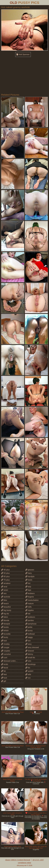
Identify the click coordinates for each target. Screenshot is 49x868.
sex (28, 641)
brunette (6, 634)
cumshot (6, 654)
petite (29, 627)
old (28, 614)
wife (28, 674)
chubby (5, 644)
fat (3, 671)
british (5, 631)
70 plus (5, 580)
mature (29, 604)
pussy (29, 631)
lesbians (30, 593)
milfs (28, 607)
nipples (30, 610)
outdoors (30, 617)
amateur (6, 583)
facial (5, 668)
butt (4, 641)
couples (6, 651)
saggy (29, 637)
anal (4, 587)
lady (28, 587)
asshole (6, 597)
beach (5, 604)
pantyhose (31, 624)
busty (5, 637)
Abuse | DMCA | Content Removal (18, 860)
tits (28, 668)
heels (29, 580)
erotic (5, 664)
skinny (29, 654)
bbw (4, 600)
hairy (29, 573)
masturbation (32, 600)
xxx (28, 678)
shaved (30, 651)
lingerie (30, 597)
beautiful (6, 607)
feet (4, 674)
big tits (5, 614)
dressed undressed (10, 661)
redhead (30, 634)
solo (28, 661)
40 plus (5, 570)
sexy (28, 644)
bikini (5, 617)
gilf (4, 681)
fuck (4, 678)
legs (28, 590)
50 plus (5, 573)
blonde (5, 620)
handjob (30, 577)
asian (5, 590)
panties (30, 620)
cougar (5, 647)
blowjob (6, 624)
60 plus (5, 577)
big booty (6, 610)
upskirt (29, 671)
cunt (4, 658)
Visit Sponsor (23, 54)
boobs (5, 627)
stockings (30, 664)
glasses (30, 570)
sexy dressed (32, 647)
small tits (30, 658)
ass (4, 593)
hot (28, 583)
